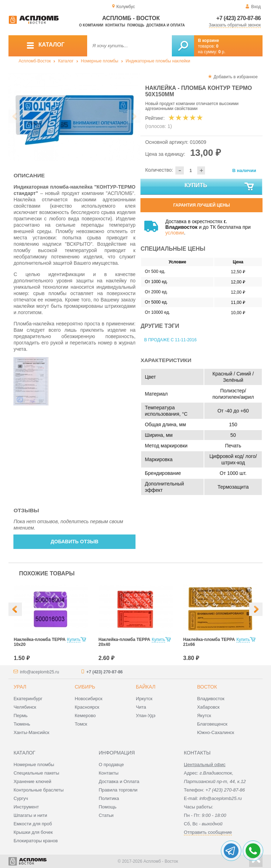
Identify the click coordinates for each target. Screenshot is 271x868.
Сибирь (85, 687)
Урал (20, 687)
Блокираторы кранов (35, 841)
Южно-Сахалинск (215, 732)
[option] (75, 117)
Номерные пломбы (100, 61)
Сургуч (21, 798)
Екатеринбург (28, 699)
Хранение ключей (32, 781)
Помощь (135, 25)
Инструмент (26, 807)
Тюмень (22, 724)
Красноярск (87, 707)
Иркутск (144, 699)
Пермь (20, 716)
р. (222, 52)
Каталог (66, 61)
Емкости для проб (33, 824)
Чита (141, 707)
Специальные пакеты (36, 773)
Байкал (146, 687)
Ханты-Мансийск (31, 732)
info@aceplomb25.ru (39, 672)
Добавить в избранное (236, 77)
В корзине (209, 41)
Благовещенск (212, 724)
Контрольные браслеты (38, 790)
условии (174, 233)
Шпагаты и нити (30, 815)
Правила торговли (118, 790)
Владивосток (211, 699)
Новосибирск (89, 699)
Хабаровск (208, 707)
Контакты (115, 25)
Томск (81, 724)
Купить (220, 187)
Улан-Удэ (146, 716)
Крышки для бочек (33, 832)
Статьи (106, 815)
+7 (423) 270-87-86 (239, 18)
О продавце (111, 765)
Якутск (204, 716)
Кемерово (85, 716)
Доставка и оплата (165, 25)
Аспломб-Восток (35, 61)
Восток (207, 687)
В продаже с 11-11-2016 (170, 340)
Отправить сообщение (208, 832)
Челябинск (25, 707)
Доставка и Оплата (119, 781)
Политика (109, 798)
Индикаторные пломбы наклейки (158, 61)
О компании (91, 25)
